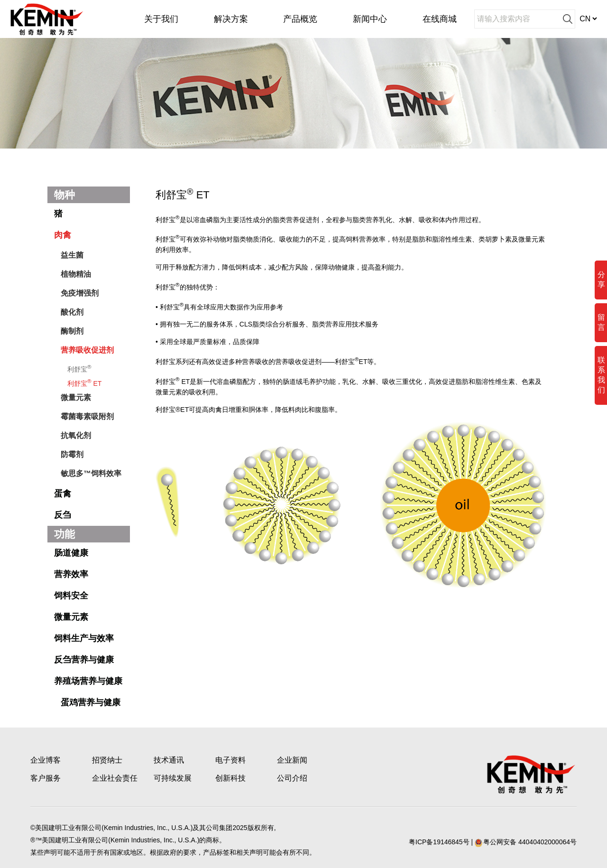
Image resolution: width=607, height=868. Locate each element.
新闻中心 (370, 19)
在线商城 (440, 19)
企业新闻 (292, 760)
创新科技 (230, 778)
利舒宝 (79, 368)
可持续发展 (173, 778)
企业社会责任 (115, 778)
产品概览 (300, 19)
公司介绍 (292, 778)
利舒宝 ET (84, 383)
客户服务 (46, 778)
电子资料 (230, 760)
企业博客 (46, 760)
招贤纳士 (107, 760)
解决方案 (231, 19)
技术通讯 (169, 760)
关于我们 (161, 19)
